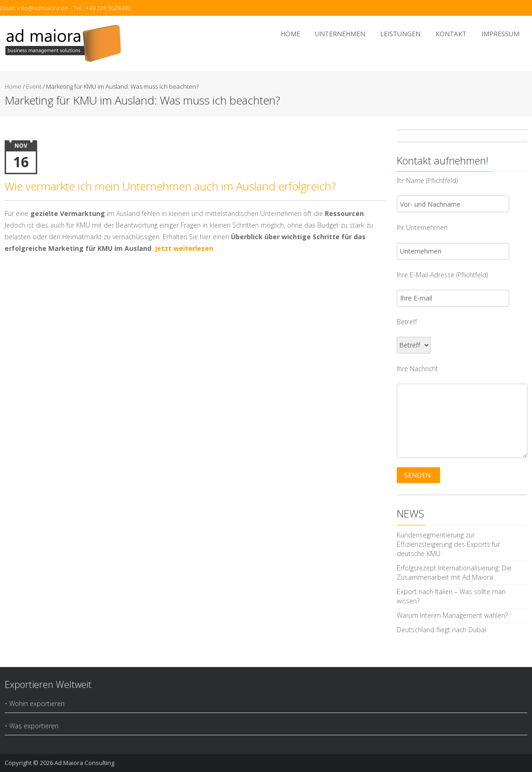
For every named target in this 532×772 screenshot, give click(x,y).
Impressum (500, 34)
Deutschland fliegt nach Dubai (441, 630)
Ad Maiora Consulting (84, 763)
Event (34, 86)
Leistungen (400, 34)
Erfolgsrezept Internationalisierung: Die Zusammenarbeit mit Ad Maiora (454, 572)
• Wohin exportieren (35, 703)
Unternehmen (340, 34)
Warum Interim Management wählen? (452, 615)
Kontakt (451, 34)
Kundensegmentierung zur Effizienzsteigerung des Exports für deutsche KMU (448, 544)
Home (290, 34)
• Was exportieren (32, 726)
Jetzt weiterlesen (184, 248)
